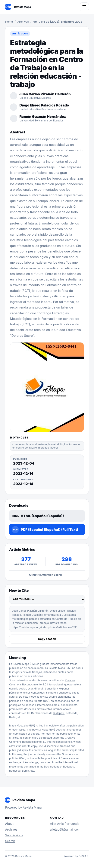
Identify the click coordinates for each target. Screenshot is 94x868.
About (9, 824)
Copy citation (47, 639)
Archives (23, 22)
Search (10, 841)
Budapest (59, 713)
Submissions (14, 835)
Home (9, 22)
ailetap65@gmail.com (65, 829)
